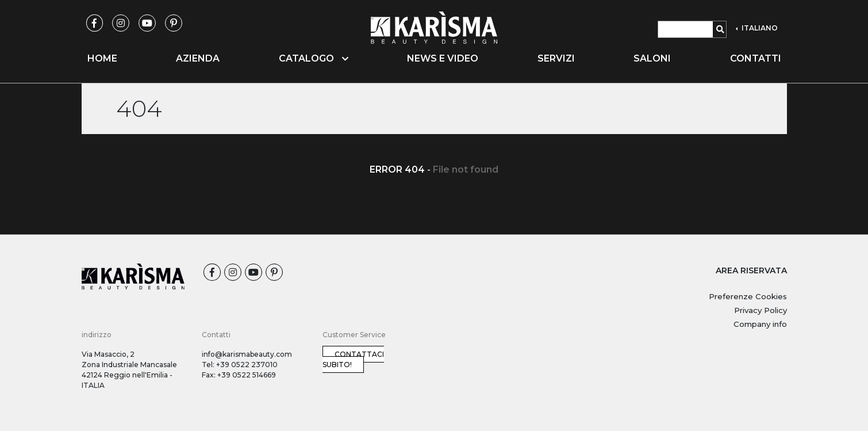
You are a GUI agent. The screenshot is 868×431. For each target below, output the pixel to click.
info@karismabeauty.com (247, 354)
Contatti (756, 58)
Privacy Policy (761, 310)
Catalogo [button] (314, 58)
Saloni (652, 58)
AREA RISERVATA (751, 270)
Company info (760, 324)
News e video (443, 58)
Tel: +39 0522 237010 (240, 365)
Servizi (556, 58)
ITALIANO (759, 28)
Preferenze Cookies (748, 296)
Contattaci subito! (353, 359)
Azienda (198, 58)
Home (102, 58)
